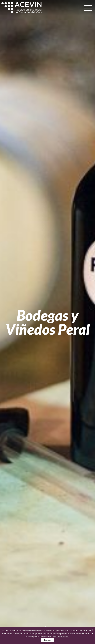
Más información (61, 637)
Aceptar (47, 640)
